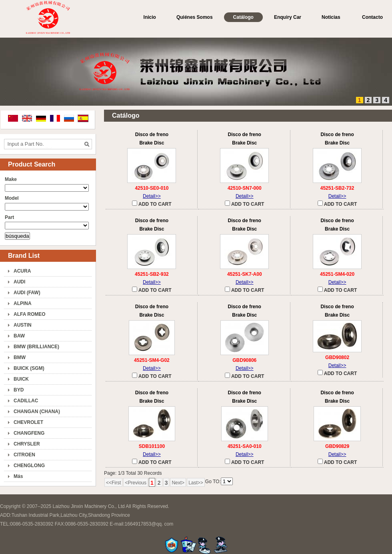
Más (18, 476)
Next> (178, 483)
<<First (113, 483)
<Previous (136, 483)
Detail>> (152, 196)
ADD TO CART (152, 204)
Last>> (196, 483)
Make (11, 179)
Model (12, 198)
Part (9, 217)
